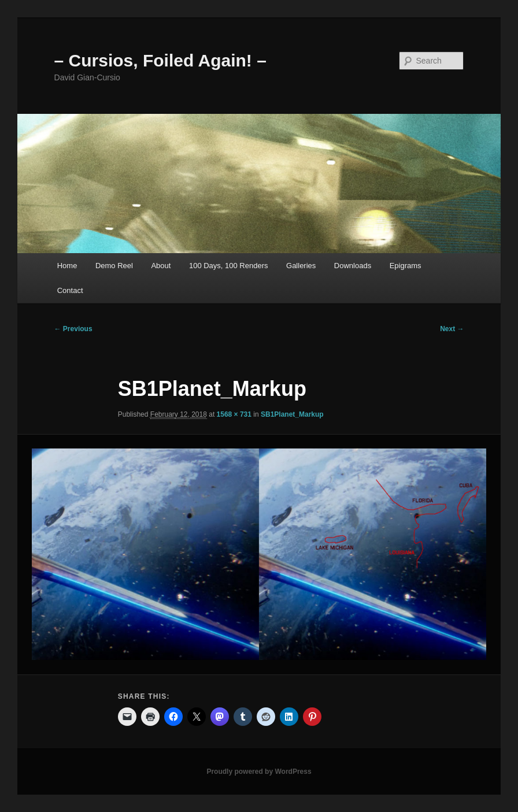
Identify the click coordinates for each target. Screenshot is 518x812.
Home (67, 266)
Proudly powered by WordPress (259, 772)
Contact (70, 290)
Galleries (301, 266)
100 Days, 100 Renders (229, 266)
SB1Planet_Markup (292, 414)
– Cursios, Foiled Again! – (160, 60)
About (161, 266)
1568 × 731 (234, 414)
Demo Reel (114, 266)
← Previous (73, 329)
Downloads (353, 266)
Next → (452, 329)
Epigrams (406, 266)
